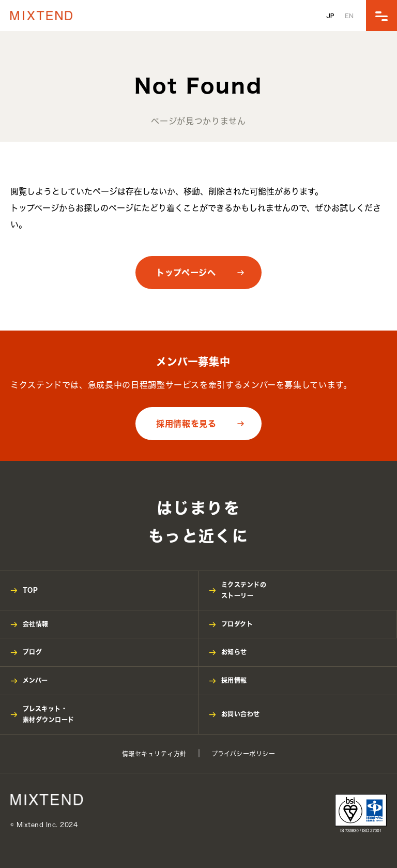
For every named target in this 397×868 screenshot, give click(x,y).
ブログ (32, 652)
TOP (30, 590)
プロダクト (237, 624)
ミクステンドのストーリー (244, 590)
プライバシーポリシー (243, 754)
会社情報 (36, 624)
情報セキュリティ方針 (154, 754)
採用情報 (234, 680)
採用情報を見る (186, 424)
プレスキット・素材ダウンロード (49, 714)
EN (349, 15)
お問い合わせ (241, 714)
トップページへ (186, 273)
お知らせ (234, 652)
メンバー (35, 680)
